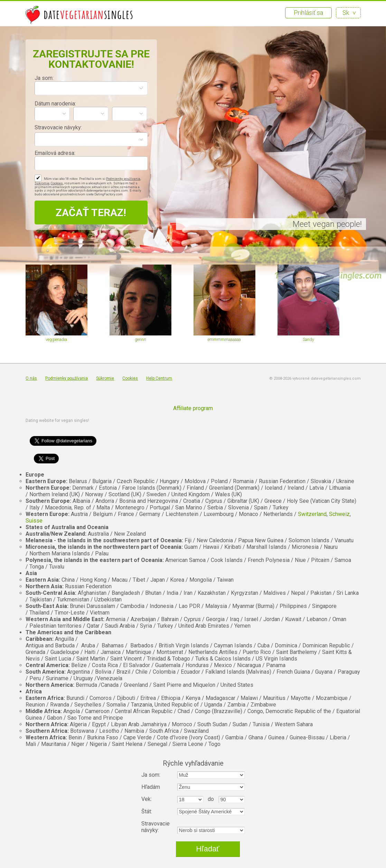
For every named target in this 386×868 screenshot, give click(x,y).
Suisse (34, 521)
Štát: (147, 811)
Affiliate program (193, 408)
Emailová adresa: (55, 153)
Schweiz (339, 514)
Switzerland (312, 514)
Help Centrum (159, 378)
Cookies (57, 183)
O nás (31, 378)
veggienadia (56, 340)
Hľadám (151, 787)
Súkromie (42, 183)
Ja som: (44, 78)
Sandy (308, 340)
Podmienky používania (123, 179)
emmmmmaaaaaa (224, 340)
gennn (140, 340)
